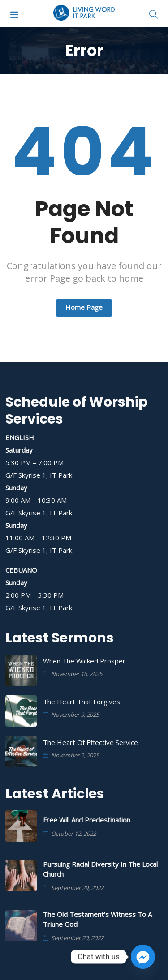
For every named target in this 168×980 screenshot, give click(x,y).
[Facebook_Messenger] (143, 957)
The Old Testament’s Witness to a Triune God (97, 919)
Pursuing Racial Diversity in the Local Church (100, 869)
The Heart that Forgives (82, 702)
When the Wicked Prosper (84, 661)
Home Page (84, 307)
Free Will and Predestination (87, 820)
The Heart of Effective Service (90, 742)
